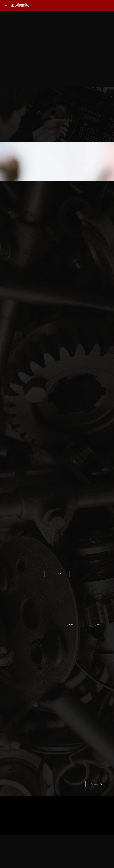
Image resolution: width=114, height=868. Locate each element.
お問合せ (100, 599)
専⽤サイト (72, 599)
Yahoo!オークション (99, 694)
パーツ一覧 (58, 548)
